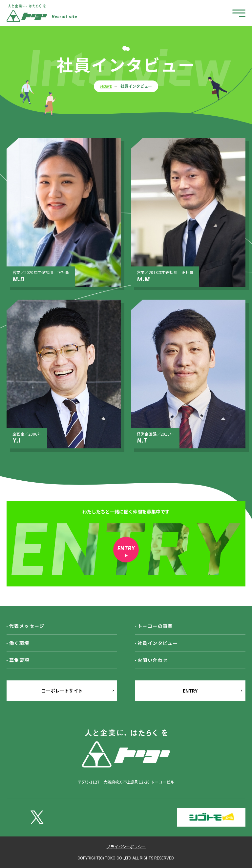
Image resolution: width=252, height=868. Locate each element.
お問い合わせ (153, 660)
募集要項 (19, 660)
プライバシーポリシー (126, 846)
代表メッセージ (27, 626)
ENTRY (190, 691)
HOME (106, 86)
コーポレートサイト (62, 691)
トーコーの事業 (155, 626)
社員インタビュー (158, 643)
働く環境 (19, 643)
